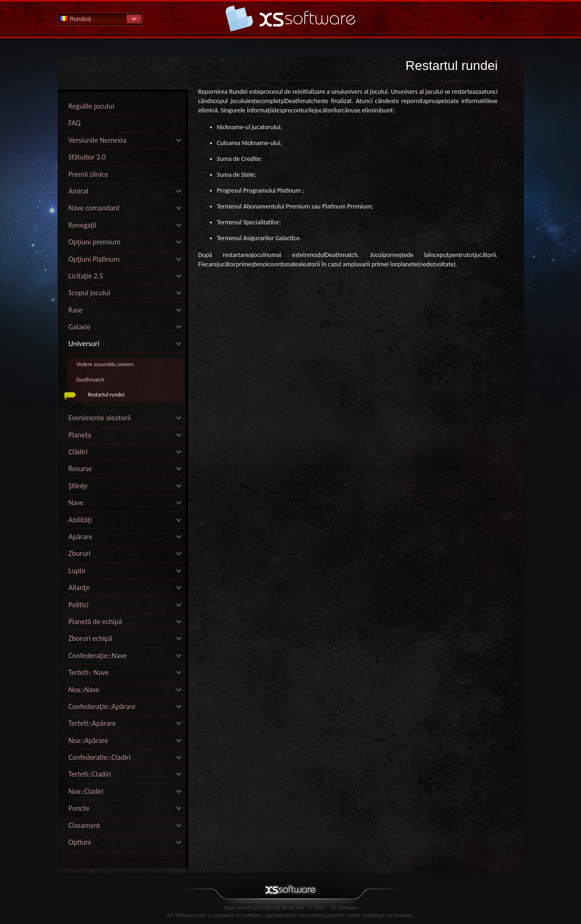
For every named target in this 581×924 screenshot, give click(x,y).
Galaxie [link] (80, 327)
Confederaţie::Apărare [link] (102, 706)
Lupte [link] (77, 571)
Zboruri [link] (80, 553)
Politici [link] (79, 605)
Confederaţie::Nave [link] (98, 656)
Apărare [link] (81, 537)
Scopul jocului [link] (90, 293)
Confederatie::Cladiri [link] (100, 757)
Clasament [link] (84, 825)
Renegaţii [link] (83, 225)
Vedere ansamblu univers (105, 364)
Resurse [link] (80, 469)
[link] (126, 855)
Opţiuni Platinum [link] (94, 259)
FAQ (75, 123)
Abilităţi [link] (80, 520)
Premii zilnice (89, 174)
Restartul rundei (106, 395)
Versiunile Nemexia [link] (98, 140)
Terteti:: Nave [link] (89, 672)
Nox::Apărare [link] (89, 740)
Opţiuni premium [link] (94, 242)
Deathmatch (91, 380)
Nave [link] (76, 503)
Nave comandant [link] (94, 208)
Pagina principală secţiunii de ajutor (291, 18)
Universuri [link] (84, 344)
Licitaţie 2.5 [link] (86, 276)
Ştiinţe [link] (78, 486)
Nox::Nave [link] (84, 690)
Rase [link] (76, 310)
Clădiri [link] (78, 452)
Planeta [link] (80, 435)
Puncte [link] (79, 808)
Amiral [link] (78, 191)
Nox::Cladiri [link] (86, 791)
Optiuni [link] (80, 842)
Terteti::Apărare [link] (92, 723)
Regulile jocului (91, 106)
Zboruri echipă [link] (91, 638)
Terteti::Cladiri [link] (90, 774)
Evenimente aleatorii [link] (100, 418)
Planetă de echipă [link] (95, 622)
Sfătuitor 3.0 (87, 157)
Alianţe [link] (79, 587)
